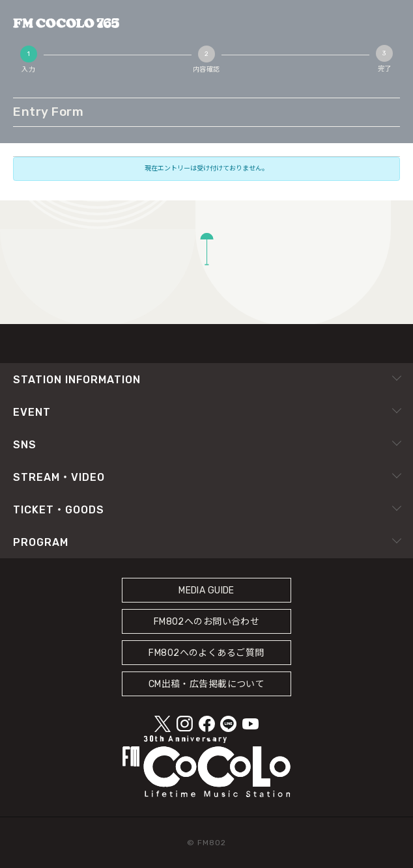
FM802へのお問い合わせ (207, 622)
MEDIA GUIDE (206, 590)
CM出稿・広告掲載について (207, 684)
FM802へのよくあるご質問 (206, 653)
